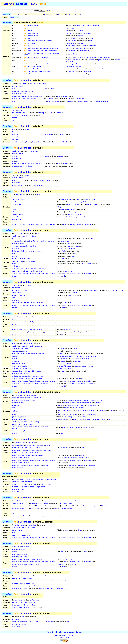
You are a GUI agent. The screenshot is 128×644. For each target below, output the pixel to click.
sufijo (38, 57)
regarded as (89, 290)
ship (86, 202)
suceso (31, 369)
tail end (24, 624)
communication (84, 51)
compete (69, 508)
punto (28, 259)
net (21, 159)
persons (57, 508)
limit (79, 530)
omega (15, 361)
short (59, 410)
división (15, 290)
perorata (23, 417)
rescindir (33, 271)
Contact (79, 632)
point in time (72, 41)
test (26, 581)
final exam (28, 583)
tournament (34, 503)
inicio (21, 261)
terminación (54, 48)
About (48, 11)
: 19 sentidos (23, 80)
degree (80, 36)
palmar (31, 564)
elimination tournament (101, 101)
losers (46, 503)
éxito (14, 366)
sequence (78, 361)
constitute (115, 290)
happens (70, 369)
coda (14, 408)
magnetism (90, 204)
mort (26, 557)
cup (50, 506)
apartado (15, 419)
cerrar (14, 468)
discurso (15, 403)
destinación (16, 199)
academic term (100, 69)
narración (27, 400)
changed (61, 134)
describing (79, 400)
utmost (18, 183)
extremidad (16, 217)
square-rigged (79, 202)
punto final (20, 251)
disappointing (92, 405)
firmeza (29, 96)
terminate (67, 458)
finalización (39, 41)
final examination (18, 583)
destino (23, 199)
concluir (25, 224)
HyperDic (8, 4)
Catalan (71, 636)
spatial (79, 224)
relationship (72, 384)
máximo (20, 185)
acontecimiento (17, 369)
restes (18, 627)
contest (87, 356)
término (50, 41)
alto (14, 180)
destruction (20, 554)
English (83, 506)
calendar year (71, 249)
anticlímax (16, 405)
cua (14, 627)
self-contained (62, 419)
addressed (86, 410)
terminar (52, 224)
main (85, 552)
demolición (16, 354)
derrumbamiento (32, 354)
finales (39, 69)
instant (62, 259)
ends (91, 41)
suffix (82, 57)
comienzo (15, 261)
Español (7, 22)
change (60, 405)
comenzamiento (17, 371)
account (72, 400)
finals (27, 586)
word (76, 57)
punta (14, 207)
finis (42, 53)
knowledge (64, 581)
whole (122, 290)
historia (20, 400)
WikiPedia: (14, 17)
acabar (14, 224)
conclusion (21, 374)
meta (49, 53)
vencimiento (33, 246)
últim (24, 94)
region (77, 217)
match (78, 60)
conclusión (31, 41)
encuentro (15, 508)
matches (107, 60)
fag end (15, 624)
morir (26, 564)
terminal (30, 26)
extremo (30, 33)
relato (33, 400)
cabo (29, 38)
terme (18, 300)
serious (70, 405)
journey (93, 199)
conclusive (69, 33)
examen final (32, 69)
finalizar (38, 224)
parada (27, 349)
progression (87, 33)
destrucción (31, 66)
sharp (59, 207)
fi (28, 269)
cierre (30, 51)
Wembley (104, 506)
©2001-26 (50, 632)
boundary (70, 64)
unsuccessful (64, 356)
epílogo (15, 411)
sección (25, 290)
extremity (73, 38)
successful (62, 366)
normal (35, 180)
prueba (21, 581)
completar (21, 379)
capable (49, 134)
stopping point (17, 450)
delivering (66, 403)
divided (96, 290)
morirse (21, 564)
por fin (22, 166)
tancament (29, 424)
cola (29, 74)
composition (87, 419)
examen (15, 581)
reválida (45, 69)
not (67, 31)
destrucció (16, 557)
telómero (15, 212)
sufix (14, 492)
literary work (92, 414)
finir (42, 224)
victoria (24, 366)
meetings (74, 458)
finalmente (16, 166)
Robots (67, 637)
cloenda (21, 376)
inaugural (24, 115)
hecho (25, 369)
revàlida (33, 586)
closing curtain (26, 605)
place (62, 199)
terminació (20, 492)
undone (81, 31)
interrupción (20, 349)
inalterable (15, 134)
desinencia (31, 57)
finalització (33, 269)
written (104, 419)
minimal (25, 487)
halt (71, 271)
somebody (92, 384)
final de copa (16, 506)
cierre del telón (32, 71)
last (69, 51)
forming (78, 26)
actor (112, 410)
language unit (40, 487)
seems (96, 204)
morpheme (107, 57)
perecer (37, 564)
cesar (20, 224)
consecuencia (17, 351)
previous (101, 60)
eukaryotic (75, 212)
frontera (15, 530)
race (87, 199)
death (26, 554)
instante (15, 259)
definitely (65, 96)
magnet (76, 204)
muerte (39, 66)
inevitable (63, 364)
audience (98, 403)
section (82, 43)
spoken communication (84, 403)
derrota (15, 356)
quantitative (87, 224)
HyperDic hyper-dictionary (65, 632)
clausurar (20, 468)
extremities (86, 64)
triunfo (19, 366)
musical (111, 419)
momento (22, 259)
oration (84, 417)
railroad (70, 214)
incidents (86, 400)
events (101, 400)
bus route (78, 214)
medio (14, 264)
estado (14, 552)
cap (13, 222)
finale (24, 450)
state (81, 66)
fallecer (15, 564)
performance (87, 71)
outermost (64, 217)
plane (67, 530)
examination (72, 69)
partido (22, 508)
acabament (16, 269)
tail (19, 624)
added (75, 414)
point (83, 217)
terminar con (38, 384)
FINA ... (34, 4)
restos (34, 74)
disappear (61, 564)
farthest (72, 217)
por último (29, 166)
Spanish (21, 4)
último (36, 26)
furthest (47, 156)
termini (44, 269)
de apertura (16, 115)
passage (70, 414)
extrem (23, 535)
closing (14, 118)
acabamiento (32, 64)
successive (63, 503)
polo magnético (17, 204)
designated (68, 199)
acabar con (16, 384)
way (62, 552)
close (26, 422)
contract (76, 246)
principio (27, 261)
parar (47, 224)
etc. (87, 458)
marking (76, 64)
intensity (50, 180)
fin (45, 41)
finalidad (23, 96)
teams (64, 508)
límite (14, 185)
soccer (88, 506)
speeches (81, 458)
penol (14, 202)
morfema (15, 487)
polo (25, 204)
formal (74, 403)
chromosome (83, 212)
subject (76, 405)
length (92, 38)
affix (26, 484)
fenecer (31, 224)
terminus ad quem (31, 251)
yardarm (20, 202)
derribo (23, 354)
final (67, 28)
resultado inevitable (18, 364)
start (77, 371)
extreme (63, 209)
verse (80, 410)
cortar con (30, 384)
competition (56, 506)
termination (96, 26)
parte (20, 290)
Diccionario (7, 14)
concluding (72, 46)
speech (21, 403)
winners (92, 60)
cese (14, 239)
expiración (16, 246)
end (84, 26)
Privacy (61, 637)
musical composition (79, 408)
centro (14, 293)
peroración (16, 417)
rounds (70, 503)
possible (36, 185)
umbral (40, 251)
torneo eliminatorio (18, 503)
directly (93, 410)
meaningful (32, 487)
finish (28, 374)
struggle (80, 356)
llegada (47, 48)
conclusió (24, 269)
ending (73, 28)
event (85, 46)
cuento (14, 400)
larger (75, 419)
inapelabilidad (37, 96)
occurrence (93, 46)
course (94, 400)
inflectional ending (92, 57)
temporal (71, 54)
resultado (25, 351)
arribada (15, 376)
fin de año (15, 249)
